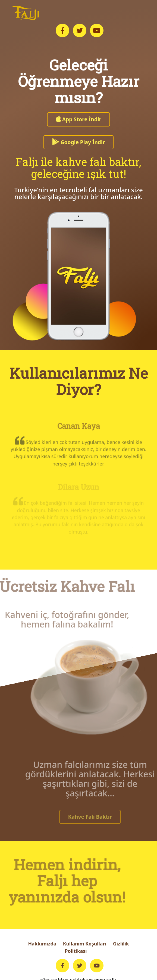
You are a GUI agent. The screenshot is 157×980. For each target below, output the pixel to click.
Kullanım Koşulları (85, 944)
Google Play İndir (79, 142)
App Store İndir (78, 119)
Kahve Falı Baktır (99, 817)
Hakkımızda (42, 944)
